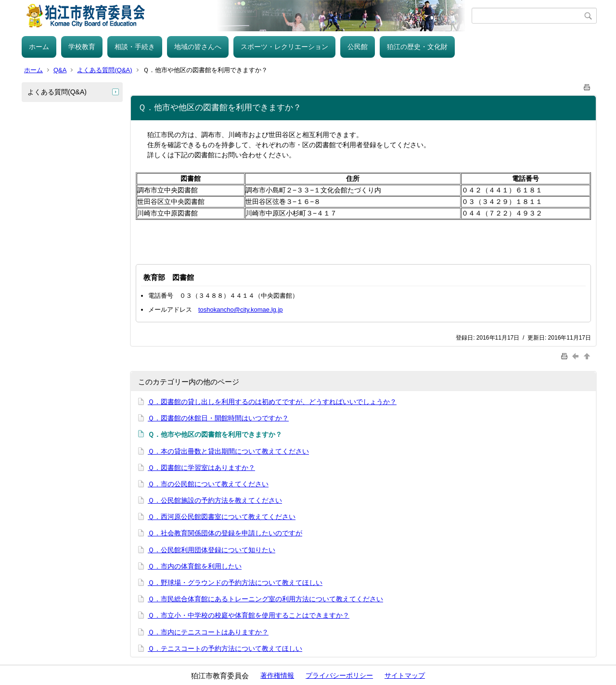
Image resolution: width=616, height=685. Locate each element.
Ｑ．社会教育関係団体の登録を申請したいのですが (225, 533)
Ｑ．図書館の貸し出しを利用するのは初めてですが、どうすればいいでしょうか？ (272, 402)
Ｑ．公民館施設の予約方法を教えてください (215, 500)
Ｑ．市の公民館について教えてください (208, 484)
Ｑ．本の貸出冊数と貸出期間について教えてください (228, 451)
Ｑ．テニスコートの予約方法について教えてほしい (225, 648)
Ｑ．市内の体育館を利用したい (195, 566)
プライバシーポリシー (339, 675)
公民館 (358, 47)
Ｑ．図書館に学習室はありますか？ (201, 468)
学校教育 (82, 47)
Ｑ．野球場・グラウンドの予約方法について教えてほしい (235, 583)
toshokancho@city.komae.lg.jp (241, 310)
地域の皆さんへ (198, 47)
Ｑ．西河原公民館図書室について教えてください (222, 517)
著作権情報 (277, 675)
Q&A (60, 70)
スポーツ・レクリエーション (284, 47)
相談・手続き (135, 47)
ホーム (39, 47)
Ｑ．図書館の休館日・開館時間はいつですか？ (218, 418)
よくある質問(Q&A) (104, 70)
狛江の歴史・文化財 (417, 47)
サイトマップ (405, 675)
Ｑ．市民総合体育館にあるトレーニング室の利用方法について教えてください (265, 599)
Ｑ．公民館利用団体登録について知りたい (212, 550)
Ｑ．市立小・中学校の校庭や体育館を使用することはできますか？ (249, 615)
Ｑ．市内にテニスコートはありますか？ (208, 632)
